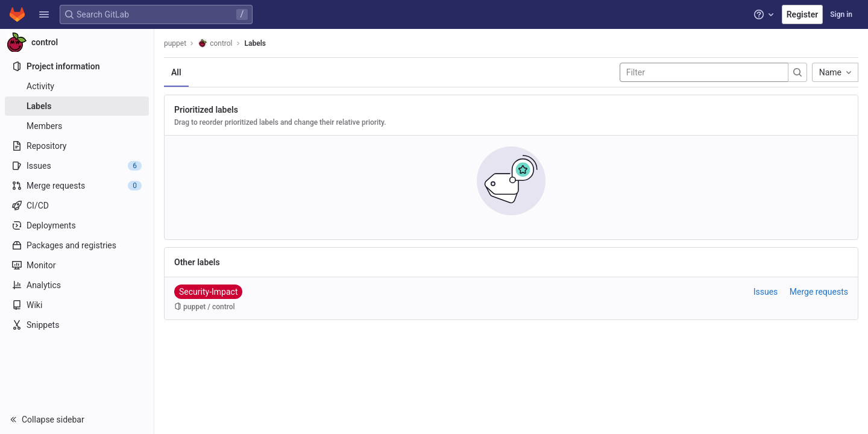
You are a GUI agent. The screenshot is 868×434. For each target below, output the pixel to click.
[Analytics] (77, 285)
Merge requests (819, 292)
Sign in (841, 14)
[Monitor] (77, 265)
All (176, 72)
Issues (766, 292)
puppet (175, 43)
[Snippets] (77, 325)
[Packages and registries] (77, 245)
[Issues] (77, 166)
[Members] (77, 126)
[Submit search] (797, 72)
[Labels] (77, 106)
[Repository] (77, 146)
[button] (44, 14)
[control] (77, 42)
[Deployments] (77, 225)
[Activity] (77, 86)
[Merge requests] (77, 186)
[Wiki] (77, 305)
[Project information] (77, 66)
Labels (255, 43)
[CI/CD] (77, 206)
